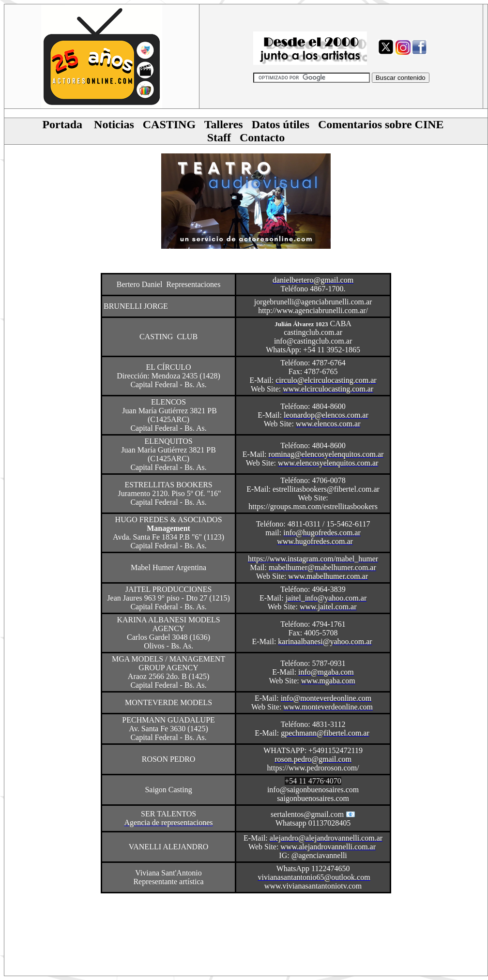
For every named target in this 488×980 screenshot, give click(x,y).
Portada (62, 124)
